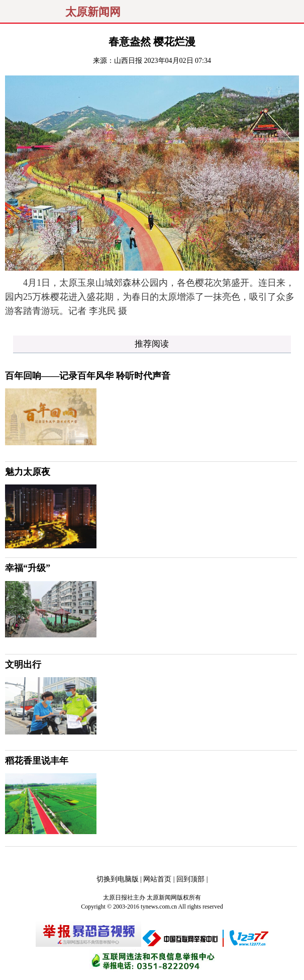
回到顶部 (190, 879)
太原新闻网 (93, 12)
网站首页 (157, 879)
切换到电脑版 (118, 879)
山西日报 (128, 61)
